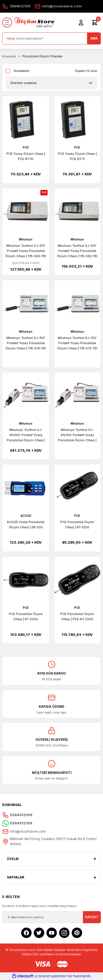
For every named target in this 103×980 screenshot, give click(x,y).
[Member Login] (81, 23)
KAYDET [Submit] (92, 917)
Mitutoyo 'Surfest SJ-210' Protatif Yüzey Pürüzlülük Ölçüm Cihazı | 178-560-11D (26, 251)
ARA (94, 38)
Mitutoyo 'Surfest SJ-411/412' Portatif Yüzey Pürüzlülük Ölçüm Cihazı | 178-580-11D (26, 435)
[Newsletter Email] (51, 917)
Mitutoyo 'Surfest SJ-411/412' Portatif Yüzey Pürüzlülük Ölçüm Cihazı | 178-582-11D (77, 435)
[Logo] (34, 23)
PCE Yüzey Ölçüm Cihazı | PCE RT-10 (26, 156)
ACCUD (26, 516)
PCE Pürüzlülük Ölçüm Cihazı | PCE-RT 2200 (77, 617)
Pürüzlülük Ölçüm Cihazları (42, 56)
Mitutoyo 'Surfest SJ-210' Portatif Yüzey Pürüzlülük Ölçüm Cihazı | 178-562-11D (77, 251)
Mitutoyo (26, 239)
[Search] (51, 38)
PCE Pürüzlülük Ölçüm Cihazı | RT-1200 (77, 525)
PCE (26, 147)
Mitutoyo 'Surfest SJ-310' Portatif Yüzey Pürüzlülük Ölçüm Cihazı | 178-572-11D (77, 343)
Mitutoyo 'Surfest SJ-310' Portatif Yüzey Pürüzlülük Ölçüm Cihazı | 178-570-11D (26, 343)
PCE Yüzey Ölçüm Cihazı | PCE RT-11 (77, 156)
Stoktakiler (22, 71)
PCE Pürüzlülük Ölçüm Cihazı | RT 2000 (26, 617)
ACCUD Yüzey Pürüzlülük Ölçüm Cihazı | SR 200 (26, 525)
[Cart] (95, 23)
